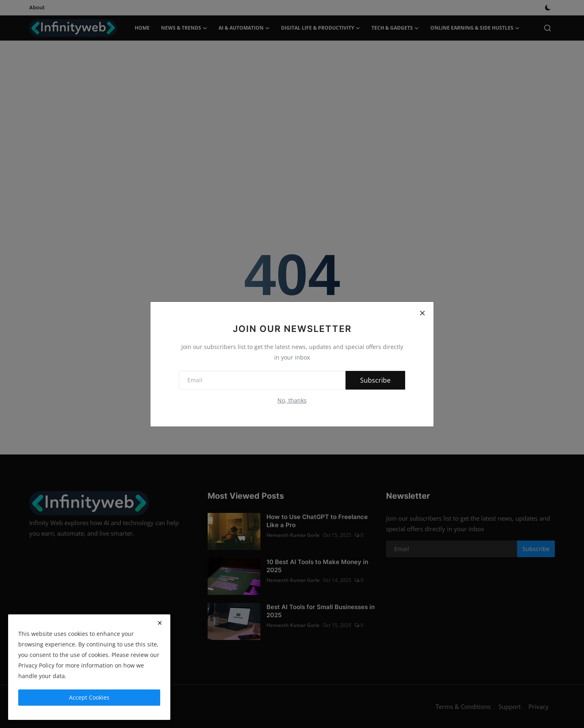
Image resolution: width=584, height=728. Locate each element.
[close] (160, 623)
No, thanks (292, 400)
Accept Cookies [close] (89, 697)
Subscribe (375, 380)
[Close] (422, 313)
